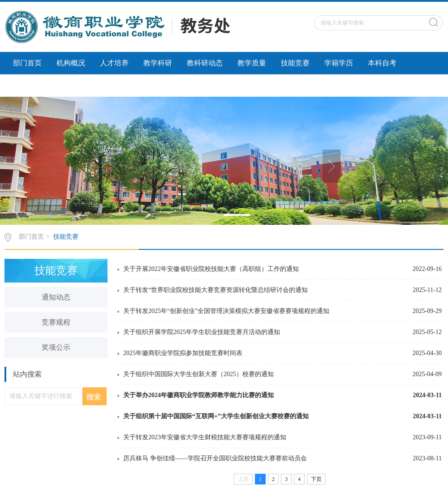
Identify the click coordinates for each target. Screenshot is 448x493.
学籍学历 (339, 63)
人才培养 (114, 63)
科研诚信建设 (34, 85)
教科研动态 (205, 63)
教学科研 (158, 63)
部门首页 (27, 63)
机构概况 (71, 63)
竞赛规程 (56, 322)
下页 (316, 479)
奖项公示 (56, 347)
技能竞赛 (295, 63)
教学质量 (252, 63)
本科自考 (382, 63)
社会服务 (85, 85)
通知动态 (56, 297)
